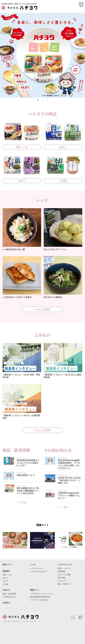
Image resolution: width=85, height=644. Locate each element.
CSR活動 (61, 578)
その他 (63, 181)
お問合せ (6, 603)
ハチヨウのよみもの (39, 571)
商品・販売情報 (9, 594)
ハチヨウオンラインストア (41, 594)
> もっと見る (42, 309)
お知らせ (6, 590)
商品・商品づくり (65, 584)
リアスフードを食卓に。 (40, 600)
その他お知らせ (9, 597)
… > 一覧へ (22, 502)
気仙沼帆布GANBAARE (40, 597)
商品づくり (7, 565)
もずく (22, 181)
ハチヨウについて (65, 565)
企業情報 (61, 571)
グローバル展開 (64, 575)
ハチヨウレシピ (37, 568)
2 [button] (42, 100)
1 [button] (38, 100)
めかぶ (63, 147)
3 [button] (47, 100)
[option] (42, 55)
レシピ (33, 565)
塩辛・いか (22, 147)
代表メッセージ (64, 568)
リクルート (62, 581)
